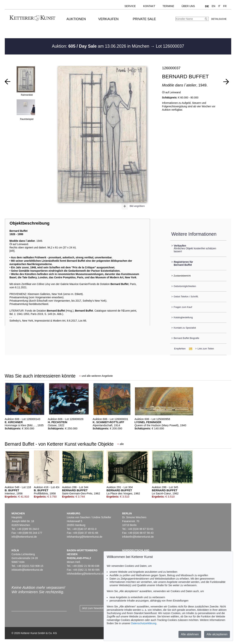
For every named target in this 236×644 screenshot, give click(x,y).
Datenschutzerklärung (144, 623)
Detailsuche (219, 19)
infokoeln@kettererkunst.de (27, 570)
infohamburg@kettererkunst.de (84, 537)
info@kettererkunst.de (24, 537)
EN (213, 6)
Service (130, 6)
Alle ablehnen (190, 634)
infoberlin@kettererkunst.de (138, 537)
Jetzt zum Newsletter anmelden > (101, 608)
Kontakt (149, 6)
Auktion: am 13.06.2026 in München (101, 46)
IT (219, 6)
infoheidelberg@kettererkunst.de (85, 574)
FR (225, 6)
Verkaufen (108, 19)
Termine (168, 6)
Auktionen (76, 19)
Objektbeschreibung (29, 223)
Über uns (188, 6)
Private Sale (144, 19)
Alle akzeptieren (217, 634)
